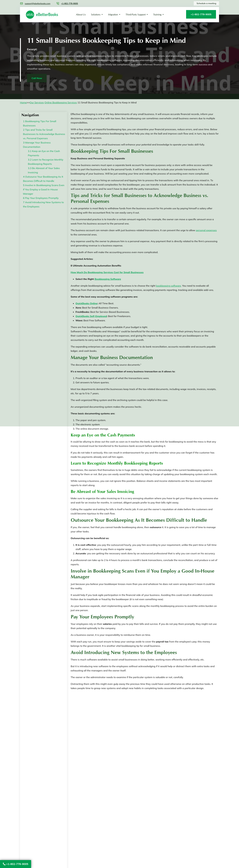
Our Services (37, 102)
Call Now (37, 78)
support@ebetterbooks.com (37, 4)
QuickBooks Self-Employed (91, 316)
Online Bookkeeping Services (61, 102)
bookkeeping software (169, 286)
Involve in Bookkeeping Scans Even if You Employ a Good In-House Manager (44, 189)
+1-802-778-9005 (16, 864)
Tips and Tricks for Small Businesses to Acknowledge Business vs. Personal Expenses (44, 134)
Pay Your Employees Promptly (41, 198)
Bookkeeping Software (108, 279)
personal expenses (206, 230)
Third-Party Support (136, 15)
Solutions (96, 15)
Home (23, 102)
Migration (113, 15)
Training (157, 15)
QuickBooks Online (87, 303)
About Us (81, 15)
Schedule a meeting (206, 3)
